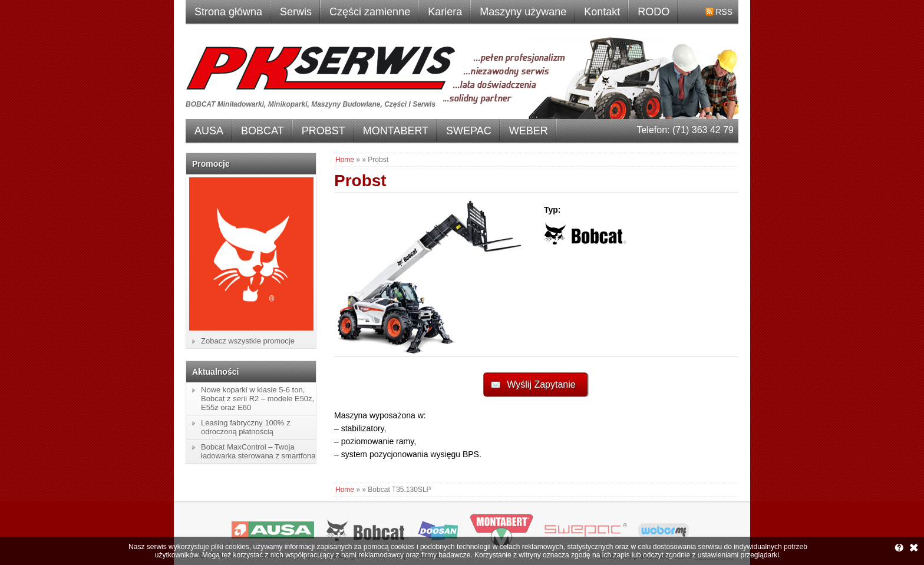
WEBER (529, 131)
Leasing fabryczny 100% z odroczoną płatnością (246, 427)
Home (345, 160)
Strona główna (228, 12)
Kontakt (602, 12)
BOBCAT (263, 131)
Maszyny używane (523, 12)
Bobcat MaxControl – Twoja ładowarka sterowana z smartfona (258, 451)
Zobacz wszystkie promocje (248, 341)
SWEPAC (469, 131)
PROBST (324, 131)
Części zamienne (370, 12)
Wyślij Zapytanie (541, 384)
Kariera (445, 12)
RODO (654, 12)
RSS (724, 12)
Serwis (296, 12)
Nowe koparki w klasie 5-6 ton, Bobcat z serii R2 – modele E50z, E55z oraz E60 (258, 399)
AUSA (209, 131)
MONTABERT (396, 131)
